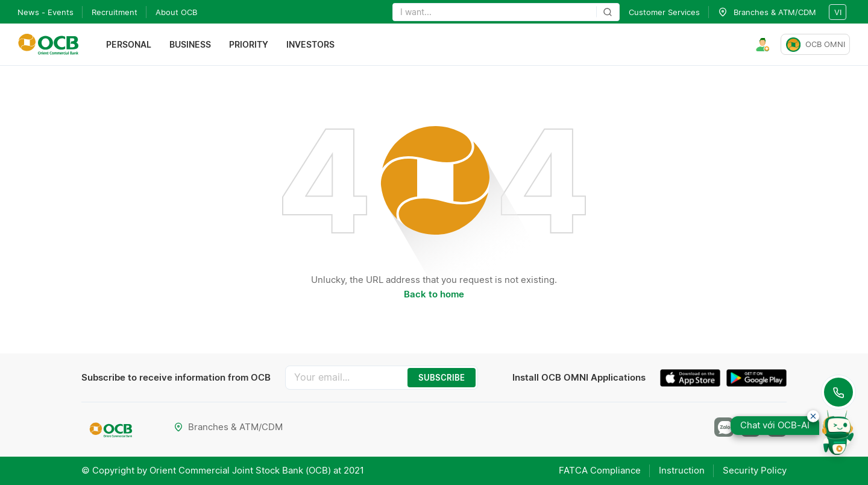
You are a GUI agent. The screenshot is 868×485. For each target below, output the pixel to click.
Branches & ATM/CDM (228, 427)
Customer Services (664, 12)
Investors (310, 44)
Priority (249, 44)
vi (838, 12)
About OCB (176, 12)
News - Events (46, 12)
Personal (129, 44)
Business (190, 44)
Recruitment (115, 12)
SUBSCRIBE (442, 378)
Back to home (434, 294)
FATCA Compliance (600, 470)
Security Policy (755, 470)
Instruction (682, 470)
